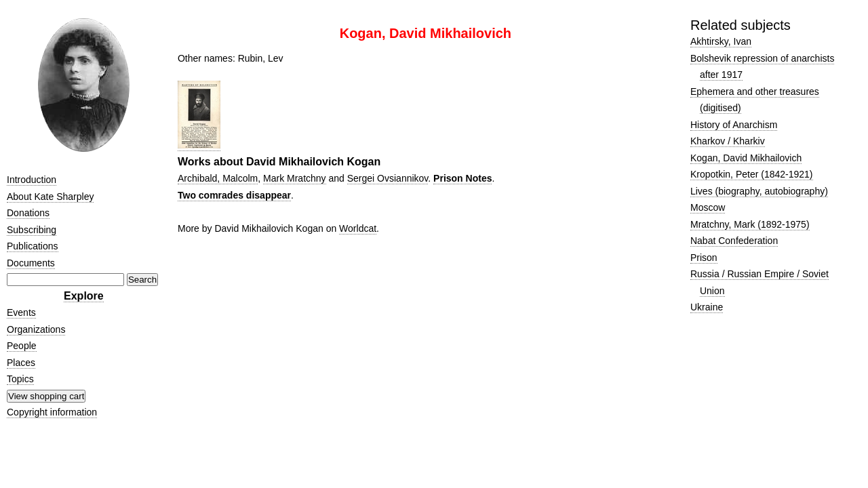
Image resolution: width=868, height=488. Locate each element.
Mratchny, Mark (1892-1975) (750, 224)
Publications (33, 246)
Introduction (32, 180)
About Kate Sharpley (50, 197)
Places (21, 363)
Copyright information (52, 412)
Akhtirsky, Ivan (721, 41)
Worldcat (358, 228)
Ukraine (707, 307)
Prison (704, 258)
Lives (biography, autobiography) (759, 191)
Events (21, 312)
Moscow (708, 207)
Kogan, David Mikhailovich (746, 158)
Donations (28, 213)
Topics (20, 379)
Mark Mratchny (295, 178)
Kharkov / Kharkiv (728, 141)
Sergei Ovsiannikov (388, 178)
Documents (31, 263)
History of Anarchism (734, 125)
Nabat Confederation (734, 241)
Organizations (36, 329)
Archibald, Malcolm (218, 178)
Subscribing (32, 230)
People (22, 346)
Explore (84, 296)
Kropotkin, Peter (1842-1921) (752, 174)
